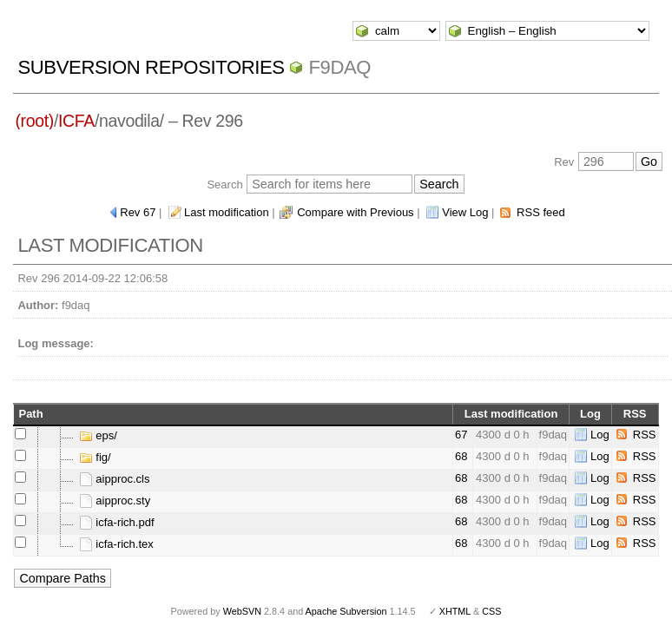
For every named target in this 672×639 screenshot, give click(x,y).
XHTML (455, 611)
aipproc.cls (115, 479)
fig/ (95, 457)
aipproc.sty (115, 501)
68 (461, 456)
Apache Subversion (346, 611)
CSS (491, 611)
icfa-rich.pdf (117, 522)
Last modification (227, 212)
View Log (465, 212)
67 (461, 435)
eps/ (98, 435)
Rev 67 (138, 212)
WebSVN (242, 611)
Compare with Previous (355, 212)
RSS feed (541, 212)
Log (600, 435)
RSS (645, 435)
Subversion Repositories (151, 67)
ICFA (76, 121)
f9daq (339, 67)
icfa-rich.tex (116, 544)
